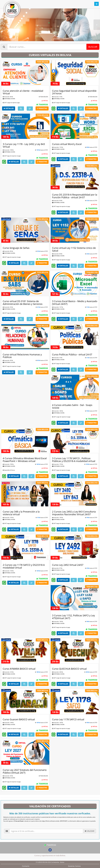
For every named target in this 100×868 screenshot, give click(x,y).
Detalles (9, 108)
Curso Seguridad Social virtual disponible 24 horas (74, 92)
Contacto (26, 866)
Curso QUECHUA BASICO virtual (69, 669)
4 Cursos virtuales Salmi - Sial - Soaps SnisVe (72, 406)
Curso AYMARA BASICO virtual (19, 669)
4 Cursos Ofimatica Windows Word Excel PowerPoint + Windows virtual (25, 460)
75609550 (42, 104)
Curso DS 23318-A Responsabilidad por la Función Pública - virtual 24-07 (75, 196)
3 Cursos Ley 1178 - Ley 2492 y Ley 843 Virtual (24, 145)
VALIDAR (89, 831)
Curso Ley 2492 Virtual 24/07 (68, 565)
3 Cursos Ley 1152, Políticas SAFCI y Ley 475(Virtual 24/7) (73, 617)
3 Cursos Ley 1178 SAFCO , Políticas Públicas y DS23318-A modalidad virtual (74, 460)
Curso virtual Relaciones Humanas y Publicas (22, 356)
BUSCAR (93, 47)
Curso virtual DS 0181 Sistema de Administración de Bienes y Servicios (23, 303)
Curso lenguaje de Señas (16, 248)
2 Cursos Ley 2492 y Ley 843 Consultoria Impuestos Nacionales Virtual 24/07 (74, 513)
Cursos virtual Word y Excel (67, 144)
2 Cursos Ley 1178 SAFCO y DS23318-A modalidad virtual (24, 566)
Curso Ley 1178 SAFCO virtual (68, 719)
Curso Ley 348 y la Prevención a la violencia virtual (21, 513)
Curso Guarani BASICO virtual (19, 719)
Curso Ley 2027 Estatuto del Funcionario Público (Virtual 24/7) (25, 771)
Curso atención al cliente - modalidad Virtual (23, 92)
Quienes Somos (74, 866)
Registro (42, 108)
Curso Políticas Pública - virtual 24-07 (72, 354)
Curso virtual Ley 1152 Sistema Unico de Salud (74, 249)
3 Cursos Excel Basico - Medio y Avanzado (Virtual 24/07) (75, 303)
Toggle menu (96, 4)
